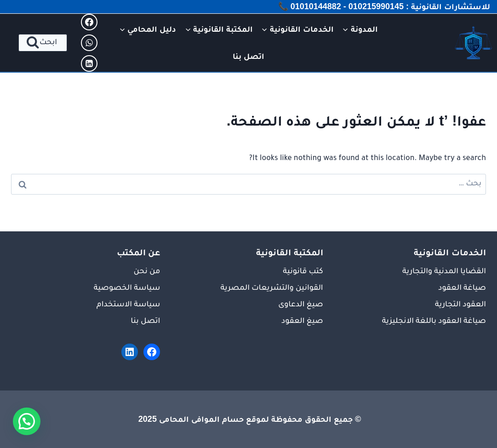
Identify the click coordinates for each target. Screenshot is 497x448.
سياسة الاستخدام (128, 305)
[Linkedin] (89, 63)
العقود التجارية (460, 305)
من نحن (147, 272)
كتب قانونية (303, 272)
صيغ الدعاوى (300, 305)
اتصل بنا (248, 56)
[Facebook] (89, 22)
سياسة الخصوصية (127, 288)
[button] (27, 421)
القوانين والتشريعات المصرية (272, 288)
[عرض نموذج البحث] (43, 43)
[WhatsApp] (89, 43)
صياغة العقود (462, 288)
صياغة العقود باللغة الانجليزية (434, 322)
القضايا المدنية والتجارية (444, 272)
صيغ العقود (302, 322)
